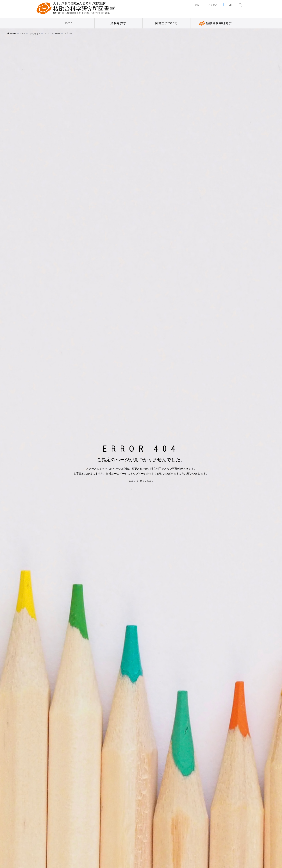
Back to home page (141, 481)
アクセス (213, 5)
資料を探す (119, 23)
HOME (12, 33)
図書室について (166, 23)
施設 (197, 5)
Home (68, 23)
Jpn (231, 5)
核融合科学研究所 (216, 23)
